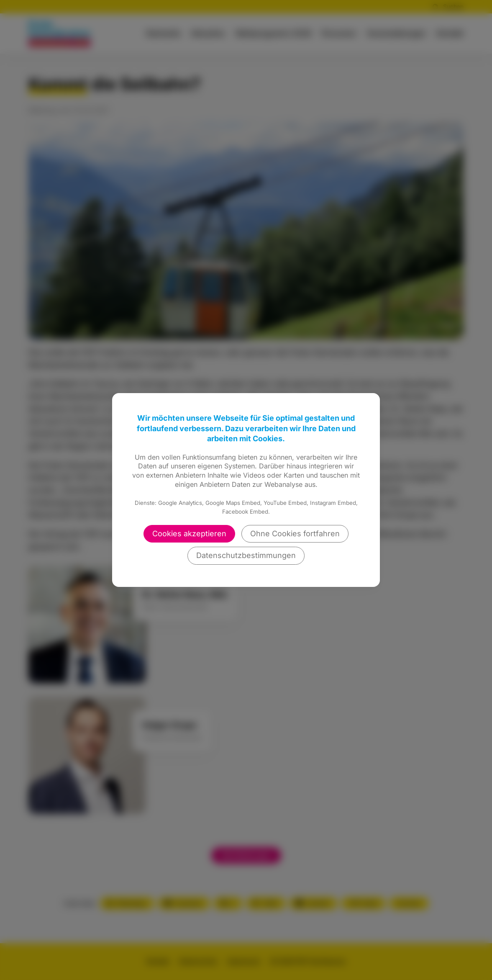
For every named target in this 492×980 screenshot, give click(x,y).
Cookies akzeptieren (189, 534)
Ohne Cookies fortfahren (295, 534)
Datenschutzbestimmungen (246, 555)
